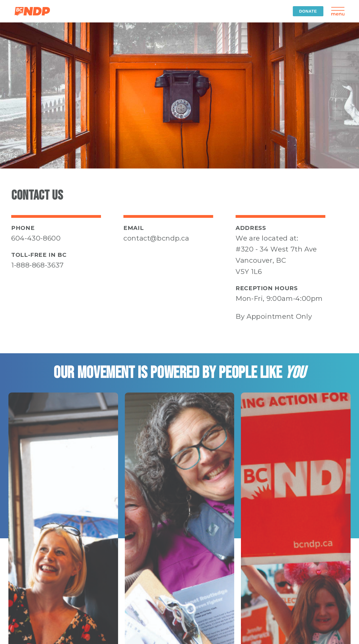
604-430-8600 (36, 238)
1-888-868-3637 (38, 265)
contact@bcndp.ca (156, 238)
